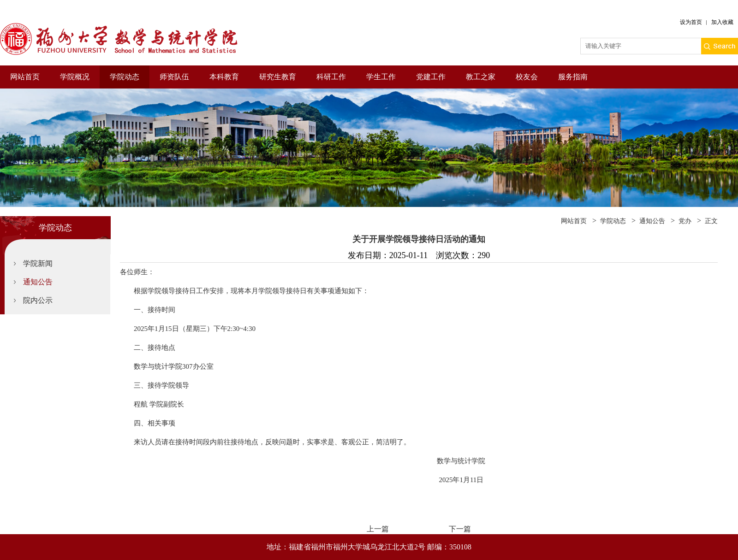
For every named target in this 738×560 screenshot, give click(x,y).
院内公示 (38, 300)
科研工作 (331, 77)
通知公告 (38, 282)
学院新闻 (38, 263)
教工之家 (481, 77)
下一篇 (460, 529)
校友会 (527, 77)
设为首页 (691, 22)
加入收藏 (722, 22)
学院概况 (75, 77)
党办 (685, 221)
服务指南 (573, 77)
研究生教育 (278, 77)
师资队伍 (174, 77)
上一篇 (378, 529)
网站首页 (25, 77)
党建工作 (431, 77)
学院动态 (125, 77)
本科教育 (224, 77)
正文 (711, 221)
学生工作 (381, 77)
